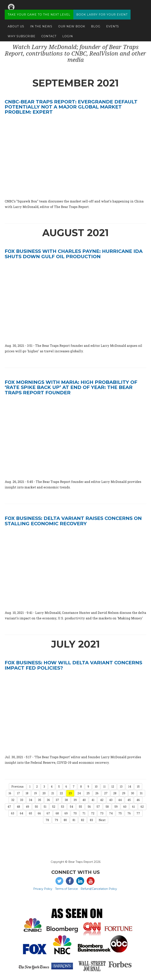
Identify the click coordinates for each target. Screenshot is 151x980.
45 (129, 800)
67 (48, 813)
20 (44, 793)
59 (116, 807)
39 (75, 800)
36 (48, 800)
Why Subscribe (22, 32)
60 (125, 807)
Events (113, 23)
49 (27, 807)
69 (66, 813)
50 (36, 807)
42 (102, 800)
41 (93, 800)
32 (13, 800)
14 (130, 787)
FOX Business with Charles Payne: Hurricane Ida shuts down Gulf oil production (74, 254)
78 (47, 820)
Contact (49, 32)
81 (74, 820)
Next (102, 820)
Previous (17, 787)
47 (9, 807)
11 (104, 787)
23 (70, 793)
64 (22, 813)
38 (66, 800)
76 (129, 813)
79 (56, 820)
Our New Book (72, 23)
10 (96, 787)
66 (39, 813)
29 (124, 793)
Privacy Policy (43, 889)
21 (53, 793)
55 (80, 807)
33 (22, 800)
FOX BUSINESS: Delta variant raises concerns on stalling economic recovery (73, 521)
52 (54, 807)
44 (120, 800)
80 (65, 820)
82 (83, 820)
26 (97, 793)
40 (84, 800)
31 (141, 793)
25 (88, 793)
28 (115, 793)
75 (120, 813)
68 (57, 813)
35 (40, 800)
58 (107, 807)
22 (61, 793)
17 (18, 793)
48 (18, 807)
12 (113, 787)
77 (138, 813)
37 (57, 800)
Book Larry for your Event (102, 11)
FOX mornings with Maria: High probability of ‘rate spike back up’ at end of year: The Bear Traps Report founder (71, 387)
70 (75, 813)
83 (91, 820)
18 (27, 793)
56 (89, 807)
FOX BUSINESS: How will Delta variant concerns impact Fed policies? (73, 665)
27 (106, 793)
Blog (96, 23)
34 (31, 800)
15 (138, 787)
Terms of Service (66, 889)
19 (35, 793)
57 (98, 807)
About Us (16, 23)
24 (79, 793)
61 (134, 807)
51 (45, 807)
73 (102, 813)
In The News (41, 23)
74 (111, 813)
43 (111, 800)
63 (13, 813)
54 (71, 807)
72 (93, 813)
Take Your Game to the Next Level (39, 11)
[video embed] (75, 301)
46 (138, 800)
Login (68, 32)
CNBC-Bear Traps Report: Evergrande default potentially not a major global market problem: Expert (71, 107)
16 (10, 793)
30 (133, 793)
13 (121, 787)
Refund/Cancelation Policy (99, 889)
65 (30, 813)
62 (142, 807)
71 (84, 813)
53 (63, 807)
